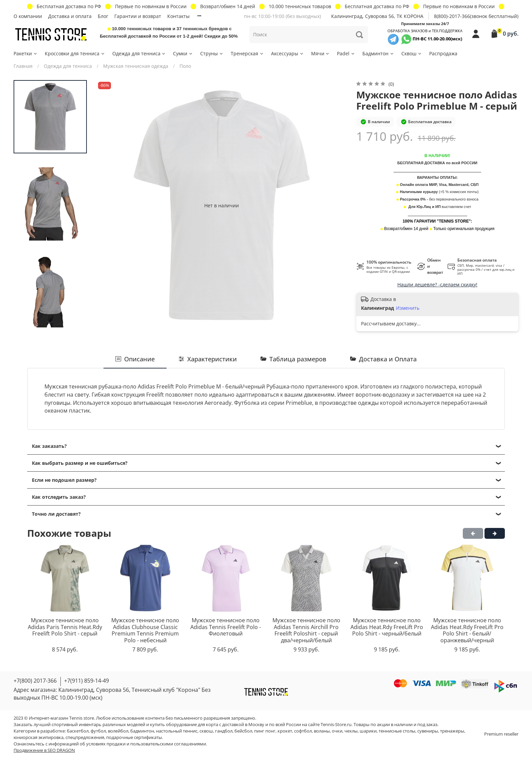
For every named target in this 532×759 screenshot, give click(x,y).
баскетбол (78, 731)
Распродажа (443, 53)
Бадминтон (378, 53)
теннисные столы (397, 731)
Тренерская (247, 53)
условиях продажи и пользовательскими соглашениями (146, 744)
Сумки (183, 53)
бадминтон (142, 731)
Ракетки (26, 53)
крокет (285, 731)
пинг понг (265, 731)
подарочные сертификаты (134, 737)
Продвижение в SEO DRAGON (44, 750)
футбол (98, 731)
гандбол (224, 731)
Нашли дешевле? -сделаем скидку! (437, 284)
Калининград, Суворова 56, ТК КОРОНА (377, 16)
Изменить (408, 308)
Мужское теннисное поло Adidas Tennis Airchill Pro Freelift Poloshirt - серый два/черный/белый (306, 630)
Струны (212, 53)
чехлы (351, 731)
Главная (23, 66)
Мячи (321, 53)
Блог (103, 16)
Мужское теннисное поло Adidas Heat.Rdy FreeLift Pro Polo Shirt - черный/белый (387, 627)
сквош (206, 731)
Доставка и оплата (70, 16)
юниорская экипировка (39, 737)
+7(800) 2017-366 (35, 681)
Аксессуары (288, 53)
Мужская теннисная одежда (136, 66)
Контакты (178, 16)
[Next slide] (50, 323)
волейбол (118, 731)
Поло (185, 66)
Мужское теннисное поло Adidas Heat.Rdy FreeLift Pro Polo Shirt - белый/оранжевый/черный (467, 630)
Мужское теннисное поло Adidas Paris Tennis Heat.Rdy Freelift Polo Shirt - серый (65, 627)
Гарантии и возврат (138, 16)
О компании (28, 16)
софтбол (303, 731)
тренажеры (452, 731)
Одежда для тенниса (139, 53)
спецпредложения (85, 737)
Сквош (412, 53)
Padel (346, 53)
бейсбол (243, 731)
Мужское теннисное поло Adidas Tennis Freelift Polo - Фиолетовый (226, 627)
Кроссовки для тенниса (75, 53)
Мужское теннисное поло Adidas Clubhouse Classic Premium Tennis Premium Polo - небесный (145, 630)
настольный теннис (177, 731)
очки (337, 731)
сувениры (428, 731)
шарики (368, 731)
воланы (322, 731)
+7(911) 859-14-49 (87, 681)
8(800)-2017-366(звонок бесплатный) (476, 16)
